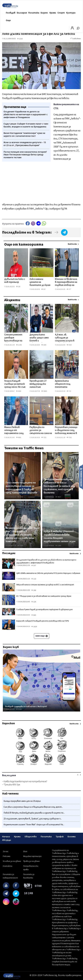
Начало (6, 837)
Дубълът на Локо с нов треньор (15, 281)
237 (34, 566)
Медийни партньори (32, 856)
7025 (44, 437)
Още (8, 20)
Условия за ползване (12, 861)
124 (34, 602)
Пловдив (11, 13)
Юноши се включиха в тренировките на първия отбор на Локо (66, 282)
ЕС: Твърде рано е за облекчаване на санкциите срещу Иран (44, 596)
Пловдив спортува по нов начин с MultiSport (26, 706)
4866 (18, 437)
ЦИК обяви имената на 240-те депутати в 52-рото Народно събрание (48, 573)
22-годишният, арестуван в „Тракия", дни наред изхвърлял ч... (33, 819)
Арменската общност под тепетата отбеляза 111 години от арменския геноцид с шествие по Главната (66, 384)
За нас (6, 851)
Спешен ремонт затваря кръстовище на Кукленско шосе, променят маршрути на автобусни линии (14, 338)
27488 (20, 497)
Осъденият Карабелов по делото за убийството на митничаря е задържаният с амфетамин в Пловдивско (46, 561)
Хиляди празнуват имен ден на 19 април (22, 801)
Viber (33, 223)
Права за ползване (31, 861)
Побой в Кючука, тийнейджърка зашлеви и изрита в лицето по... (34, 813)
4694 (18, 391)
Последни (9, 553)
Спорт (61, 13)
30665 (44, 391)
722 (69, 391)
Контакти (8, 866)
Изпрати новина (81, 477)
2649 (44, 345)
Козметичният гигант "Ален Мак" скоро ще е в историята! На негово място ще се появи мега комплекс (23, 535)
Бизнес (44, 13)
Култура (71, 13)
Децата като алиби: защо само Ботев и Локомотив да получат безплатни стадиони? (41, 338)
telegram (39, 223)
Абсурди (7, 840)
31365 (19, 709)
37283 (20, 546)
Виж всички (72, 244)
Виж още (42, 636)
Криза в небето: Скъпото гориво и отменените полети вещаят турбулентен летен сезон (60, 536)
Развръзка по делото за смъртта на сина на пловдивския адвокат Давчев (41, 431)
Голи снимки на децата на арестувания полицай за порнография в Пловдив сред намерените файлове (21, 488)
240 (18, 287)
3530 (69, 345)
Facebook (28, 223)
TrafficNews (77, 39)
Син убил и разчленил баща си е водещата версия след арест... (33, 807)
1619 (34, 627)
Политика (34, 13)
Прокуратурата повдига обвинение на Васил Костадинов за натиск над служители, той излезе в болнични (59, 486)
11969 (58, 546)
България (22, 13)
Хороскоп (8, 723)
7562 (69, 437)
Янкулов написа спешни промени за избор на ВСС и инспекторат (45, 585)
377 (69, 289)
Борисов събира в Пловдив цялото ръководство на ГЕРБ (43, 621)
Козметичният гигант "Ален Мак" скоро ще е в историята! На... (34, 825)
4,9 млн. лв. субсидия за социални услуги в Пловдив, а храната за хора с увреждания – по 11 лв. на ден (66, 338)
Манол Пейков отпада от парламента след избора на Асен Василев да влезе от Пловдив (14, 431)
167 (43, 289)
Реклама (7, 856)
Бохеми (72, 837)
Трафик (60, 837)
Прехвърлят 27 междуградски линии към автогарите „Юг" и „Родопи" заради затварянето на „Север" (41, 384)
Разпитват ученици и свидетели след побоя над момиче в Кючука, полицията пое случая (66, 431)
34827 (58, 497)
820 (34, 615)
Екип (25, 851)
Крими (53, 13)
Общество (31, 837)
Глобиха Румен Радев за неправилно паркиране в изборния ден (44, 609)
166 (34, 590)
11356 (19, 345)
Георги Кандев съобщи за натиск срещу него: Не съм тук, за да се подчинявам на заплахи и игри (15, 384)
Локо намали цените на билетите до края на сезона (40, 282)
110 (34, 579)
